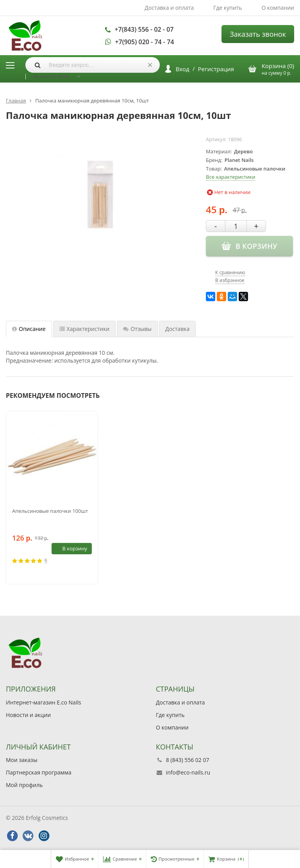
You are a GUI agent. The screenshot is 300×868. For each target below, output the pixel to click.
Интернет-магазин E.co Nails (44, 702)
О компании (278, 8)
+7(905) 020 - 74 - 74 (144, 42)
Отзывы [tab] (137, 329)
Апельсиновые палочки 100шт (50, 511)
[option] (52, 498)
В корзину (70, 548)
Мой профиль (24, 785)
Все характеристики (230, 177)
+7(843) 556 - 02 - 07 (144, 29)
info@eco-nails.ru (188, 772)
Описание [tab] (29, 329)
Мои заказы (22, 760)
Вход (183, 69)
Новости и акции (28, 715)
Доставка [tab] (177, 329)
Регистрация (216, 69)
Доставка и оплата (169, 8)
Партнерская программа (39, 772)
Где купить (228, 8)
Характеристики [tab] (85, 329)
